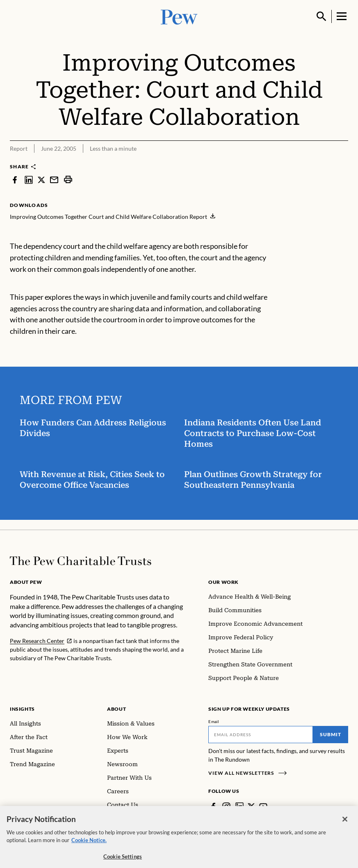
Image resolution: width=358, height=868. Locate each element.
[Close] (345, 825)
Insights (22, 709)
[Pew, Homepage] (179, 16)
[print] (68, 179)
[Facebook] (213, 806)
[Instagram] (226, 806)
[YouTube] (263, 806)
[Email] (261, 735)
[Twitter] (251, 806)
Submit (331, 734)
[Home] (81, 561)
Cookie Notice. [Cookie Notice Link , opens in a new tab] (89, 846)
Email (214, 721)
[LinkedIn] (239, 806)
